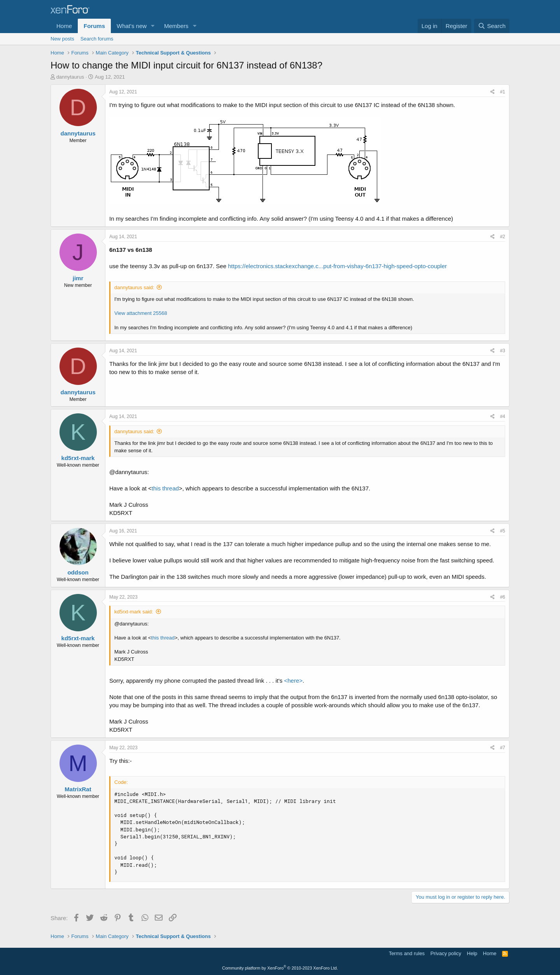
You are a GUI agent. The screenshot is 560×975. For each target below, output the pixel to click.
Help (472, 953)
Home (64, 26)
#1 (503, 92)
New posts (62, 39)
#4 (503, 416)
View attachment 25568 (141, 313)
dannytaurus (70, 77)
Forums (94, 26)
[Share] (493, 92)
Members (176, 26)
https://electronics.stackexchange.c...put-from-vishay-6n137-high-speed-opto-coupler (337, 266)
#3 (503, 351)
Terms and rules (407, 953)
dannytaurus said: (134, 287)
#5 (503, 531)
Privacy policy (446, 953)
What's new (132, 26)
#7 (503, 748)
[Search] (492, 26)
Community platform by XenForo (280, 968)
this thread (165, 488)
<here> (294, 681)
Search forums (97, 39)
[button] (153, 26)
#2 (503, 237)
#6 (503, 597)
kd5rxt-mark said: (134, 612)
